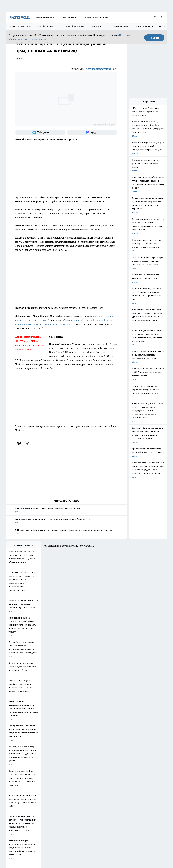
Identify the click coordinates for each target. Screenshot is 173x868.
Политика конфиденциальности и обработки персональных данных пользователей (37, 829)
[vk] (19, 444)
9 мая (20, 58)
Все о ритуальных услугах (148, 26)
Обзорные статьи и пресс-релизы (87, 777)
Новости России (45, 18)
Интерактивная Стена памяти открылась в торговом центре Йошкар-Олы (66, 521)
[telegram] (29, 444)
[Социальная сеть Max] (92, 132)
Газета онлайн (70, 18)
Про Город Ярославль (60, 758)
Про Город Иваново (106, 758)
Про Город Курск (35, 761)
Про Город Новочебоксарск (39, 758)
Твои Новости (11, 761)
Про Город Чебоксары (14, 758)
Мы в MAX (97, 26)
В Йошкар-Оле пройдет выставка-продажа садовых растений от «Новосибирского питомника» (66, 532)
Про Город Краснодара (61, 767)
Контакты (44, 781)
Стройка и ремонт (47, 26)
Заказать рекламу (119, 26)
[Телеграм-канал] (40, 132)
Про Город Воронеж (83, 758)
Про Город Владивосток (38, 767)
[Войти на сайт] (162, 18)
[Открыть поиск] (155, 18)
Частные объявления (97, 18)
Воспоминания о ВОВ (20, 26)
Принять (154, 38)
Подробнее (90, 825)
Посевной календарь (74, 26)
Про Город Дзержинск (14, 767)
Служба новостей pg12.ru (102, 69)
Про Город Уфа (81, 761)
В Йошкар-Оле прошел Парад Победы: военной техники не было (66, 510)
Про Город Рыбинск (60, 761)
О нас (8, 781)
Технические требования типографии (54, 777)
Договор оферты (12, 777)
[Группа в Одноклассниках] (131, 762)
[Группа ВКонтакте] (124, 762)
